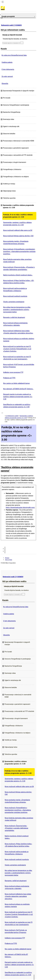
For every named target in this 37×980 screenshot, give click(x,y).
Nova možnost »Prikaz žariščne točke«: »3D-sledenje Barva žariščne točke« (19, 282)
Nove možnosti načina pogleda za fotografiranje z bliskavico (15, 290)
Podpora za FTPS (9, 378)
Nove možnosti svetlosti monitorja (15, 296)
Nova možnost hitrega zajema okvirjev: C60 (18, 236)
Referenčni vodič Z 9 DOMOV (11, 25)
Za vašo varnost (7, 76)
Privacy (7, 558)
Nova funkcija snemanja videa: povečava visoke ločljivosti (17, 261)
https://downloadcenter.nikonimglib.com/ (20, 508)
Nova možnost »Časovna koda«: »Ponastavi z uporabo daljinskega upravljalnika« (19, 268)
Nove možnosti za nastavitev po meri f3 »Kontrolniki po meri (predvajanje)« (17, 358)
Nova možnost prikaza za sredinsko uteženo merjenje (19, 340)
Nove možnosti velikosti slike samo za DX (18, 230)
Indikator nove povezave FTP (13, 372)
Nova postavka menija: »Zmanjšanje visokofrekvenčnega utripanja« (16, 242)
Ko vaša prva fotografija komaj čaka (14, 55)
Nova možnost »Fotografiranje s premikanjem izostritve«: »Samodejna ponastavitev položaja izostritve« (19, 252)
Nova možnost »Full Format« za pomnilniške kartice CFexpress (19, 366)
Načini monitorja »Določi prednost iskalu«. (18, 275)
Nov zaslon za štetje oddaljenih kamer (16, 383)
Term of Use (8, 560)
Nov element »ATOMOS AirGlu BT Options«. (18, 389)
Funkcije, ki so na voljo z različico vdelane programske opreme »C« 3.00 (18, 216)
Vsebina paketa (7, 62)
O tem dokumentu (8, 69)
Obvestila (5, 84)
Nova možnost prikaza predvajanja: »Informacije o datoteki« (15, 324)
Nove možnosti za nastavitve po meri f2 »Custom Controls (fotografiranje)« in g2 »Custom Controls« (17, 349)
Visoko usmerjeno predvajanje (14, 302)
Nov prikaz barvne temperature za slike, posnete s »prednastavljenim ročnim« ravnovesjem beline (17, 310)
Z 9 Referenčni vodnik (12, 416)
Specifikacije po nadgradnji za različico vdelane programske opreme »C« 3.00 (17, 406)
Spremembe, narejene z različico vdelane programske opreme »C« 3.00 (17, 224)
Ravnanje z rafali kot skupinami (14, 317)
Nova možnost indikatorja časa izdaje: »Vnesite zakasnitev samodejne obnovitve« (18, 332)
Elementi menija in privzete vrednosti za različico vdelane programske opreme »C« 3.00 (18, 397)
